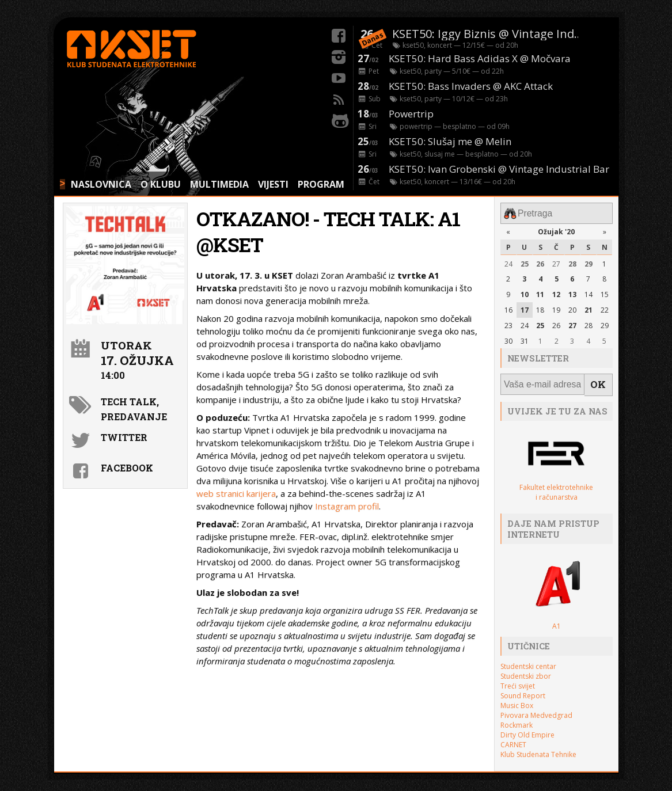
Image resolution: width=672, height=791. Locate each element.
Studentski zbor (526, 670)
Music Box (517, 700)
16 (508, 308)
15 (605, 292)
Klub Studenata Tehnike (538, 749)
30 (508, 338)
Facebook (127, 468)
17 (525, 308)
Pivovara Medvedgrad (536, 710)
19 (556, 308)
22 (605, 308)
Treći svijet (518, 680)
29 (589, 262)
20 (572, 308)
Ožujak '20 (556, 229)
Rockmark (517, 719)
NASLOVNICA (101, 184)
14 (589, 292)
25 (525, 262)
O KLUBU (161, 184)
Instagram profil (347, 506)
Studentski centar (528, 661)
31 (525, 338)
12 (556, 292)
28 (572, 262)
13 (572, 292)
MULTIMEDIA (219, 184)
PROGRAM (321, 184)
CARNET (513, 739)
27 (556, 262)
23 (508, 323)
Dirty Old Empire (527, 729)
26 (540, 262)
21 (589, 308)
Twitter (124, 437)
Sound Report (523, 690)
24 (508, 262)
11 (540, 292)
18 (540, 308)
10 (525, 292)
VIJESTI (273, 184)
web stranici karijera (236, 493)
